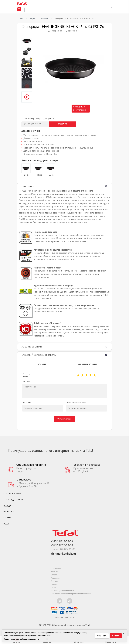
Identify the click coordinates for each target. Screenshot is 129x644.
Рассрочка (55, 580)
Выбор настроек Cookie (64, 619)
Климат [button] (7, 520)
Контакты (55, 573)
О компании (56, 570)
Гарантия (55, 586)
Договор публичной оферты (62, 592)
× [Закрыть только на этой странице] (124, 633)
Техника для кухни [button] (13, 502)
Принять (116, 636)
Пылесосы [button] (9, 514)
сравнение (72, 31)
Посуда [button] (7, 508)
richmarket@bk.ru (63, 556)
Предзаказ (62, 124)
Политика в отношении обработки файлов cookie (71, 595)
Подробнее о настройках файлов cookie (21, 639)
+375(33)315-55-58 (62, 543)
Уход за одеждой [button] (12, 496)
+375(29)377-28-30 (62, 547)
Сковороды (44, 19)
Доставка (55, 583)
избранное (55, 31)
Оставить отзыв (64, 421)
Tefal (22, 19)
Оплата (54, 577)
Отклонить (102, 636)
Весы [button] (6, 526)
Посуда (32, 19)
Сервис (54, 589)
